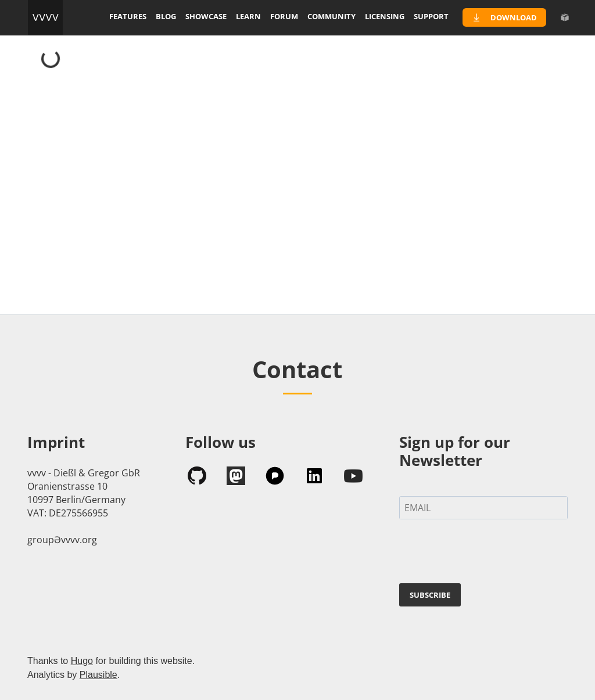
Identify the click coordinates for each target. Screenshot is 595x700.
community (331, 16)
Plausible (98, 675)
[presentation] (488, 554)
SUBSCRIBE (430, 595)
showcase (206, 16)
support (431, 16)
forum (284, 16)
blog (166, 16)
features (128, 16)
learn (248, 16)
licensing (385, 16)
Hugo (82, 661)
